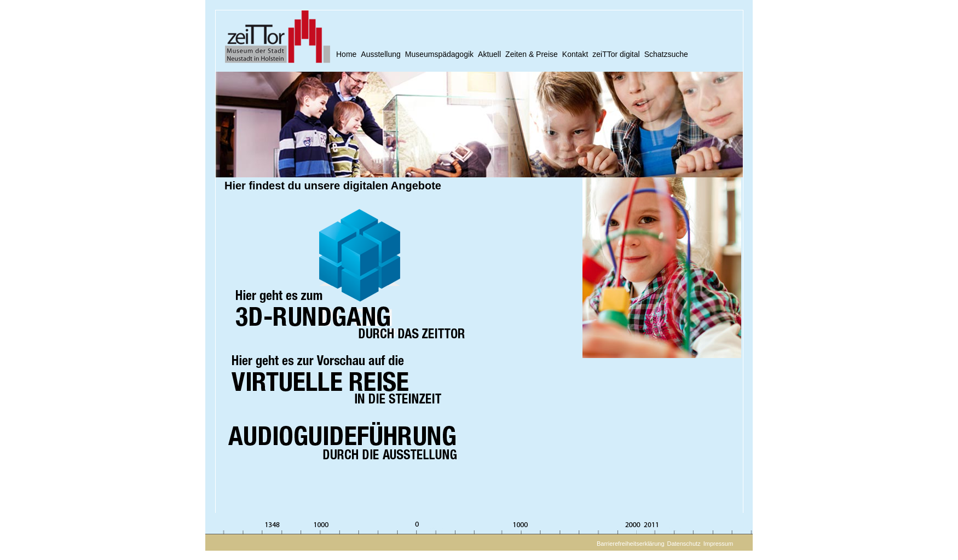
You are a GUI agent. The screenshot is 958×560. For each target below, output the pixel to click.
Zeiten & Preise (532, 54)
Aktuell (489, 54)
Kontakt (575, 54)
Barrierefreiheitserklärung (631, 544)
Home (346, 54)
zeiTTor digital (616, 54)
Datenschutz (684, 544)
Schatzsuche (666, 54)
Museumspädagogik (439, 54)
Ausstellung (380, 54)
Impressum (718, 544)
